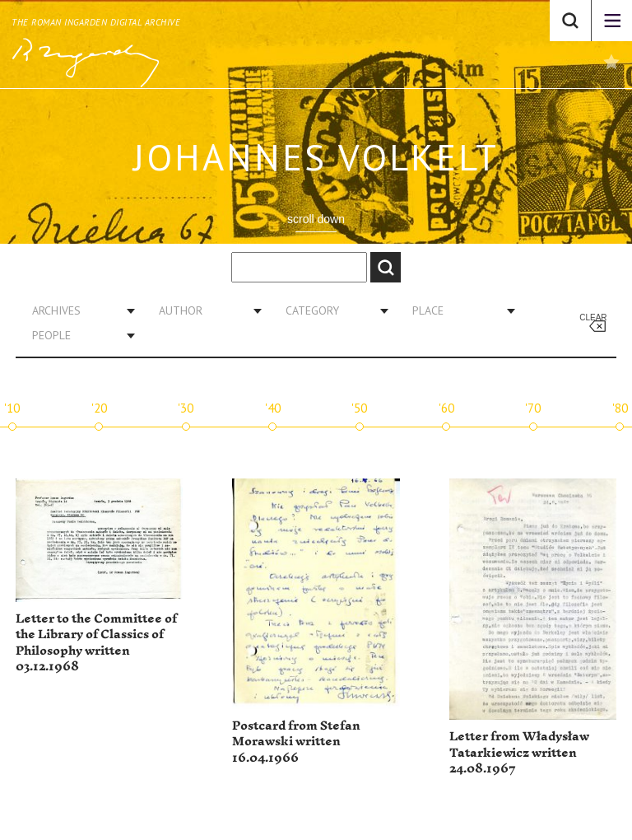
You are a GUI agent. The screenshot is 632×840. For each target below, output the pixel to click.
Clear (593, 317)
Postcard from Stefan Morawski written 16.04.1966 (296, 742)
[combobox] (77, 310)
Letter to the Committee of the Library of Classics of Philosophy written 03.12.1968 (96, 643)
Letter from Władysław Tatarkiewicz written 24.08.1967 (519, 753)
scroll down (316, 219)
